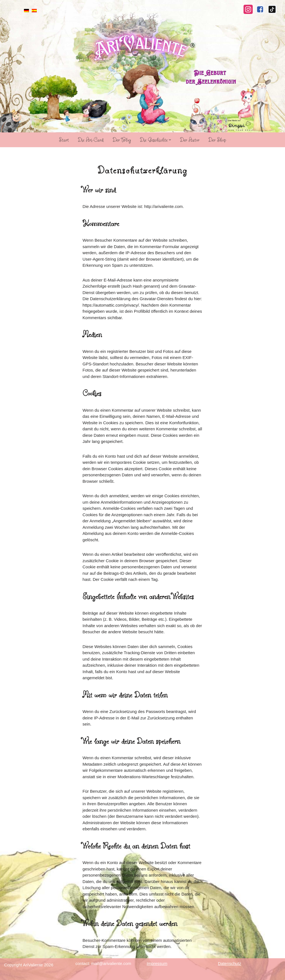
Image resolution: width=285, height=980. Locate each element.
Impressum (157, 963)
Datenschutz (229, 963)
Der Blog (122, 140)
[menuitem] (26, 10)
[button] (170, 140)
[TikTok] (272, 9)
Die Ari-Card (91, 140)
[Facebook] (260, 9)
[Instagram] (248, 9)
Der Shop (217, 140)
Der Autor (190, 140)
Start (64, 140)
